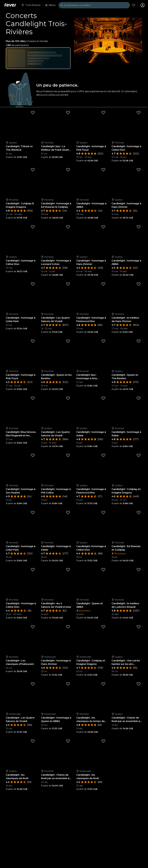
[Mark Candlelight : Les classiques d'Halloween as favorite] (33, 627)
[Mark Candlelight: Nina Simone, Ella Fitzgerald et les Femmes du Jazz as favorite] (33, 398)
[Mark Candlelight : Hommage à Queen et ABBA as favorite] (68, 684)
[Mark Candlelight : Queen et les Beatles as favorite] (68, 341)
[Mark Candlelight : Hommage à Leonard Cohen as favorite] (68, 227)
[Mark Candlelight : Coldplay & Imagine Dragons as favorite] (33, 170)
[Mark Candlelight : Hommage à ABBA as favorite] (103, 170)
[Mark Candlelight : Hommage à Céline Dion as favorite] (33, 570)
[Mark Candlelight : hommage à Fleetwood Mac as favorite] (103, 284)
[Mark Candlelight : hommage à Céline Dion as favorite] (139, 113)
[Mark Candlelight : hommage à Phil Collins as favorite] (68, 455)
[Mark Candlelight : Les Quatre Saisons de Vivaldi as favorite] (68, 284)
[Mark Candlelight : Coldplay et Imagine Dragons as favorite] (139, 455)
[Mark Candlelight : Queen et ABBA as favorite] (103, 570)
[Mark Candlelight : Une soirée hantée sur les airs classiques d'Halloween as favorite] (139, 627)
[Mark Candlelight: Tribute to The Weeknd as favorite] (33, 113)
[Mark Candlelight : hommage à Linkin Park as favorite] (33, 284)
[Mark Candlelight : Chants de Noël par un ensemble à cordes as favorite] (139, 684)
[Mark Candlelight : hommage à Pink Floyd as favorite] (103, 113)
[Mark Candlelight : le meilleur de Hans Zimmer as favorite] (139, 284)
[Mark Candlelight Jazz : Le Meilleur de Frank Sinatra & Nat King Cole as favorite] (68, 113)
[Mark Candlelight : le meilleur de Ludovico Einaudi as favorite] (139, 570)
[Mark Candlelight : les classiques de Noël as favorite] (33, 741)
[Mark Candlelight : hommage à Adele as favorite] (103, 398)
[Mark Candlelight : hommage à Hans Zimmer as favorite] (139, 170)
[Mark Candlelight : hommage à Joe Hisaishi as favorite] (33, 455)
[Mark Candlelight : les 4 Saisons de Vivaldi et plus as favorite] (68, 570)
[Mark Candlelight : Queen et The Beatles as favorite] (139, 341)
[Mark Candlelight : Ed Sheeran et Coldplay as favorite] (139, 512)
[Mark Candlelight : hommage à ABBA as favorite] (139, 227)
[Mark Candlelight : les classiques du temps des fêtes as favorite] (103, 684)
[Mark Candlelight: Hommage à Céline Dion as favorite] (103, 512)
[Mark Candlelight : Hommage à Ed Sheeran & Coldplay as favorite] (68, 170)
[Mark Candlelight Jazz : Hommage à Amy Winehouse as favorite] (103, 341)
